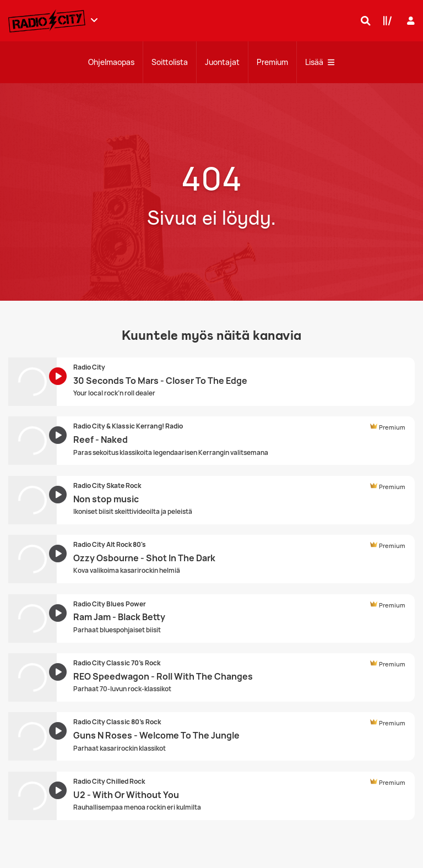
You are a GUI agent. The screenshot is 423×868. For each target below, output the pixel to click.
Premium (272, 62)
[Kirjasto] (385, 20)
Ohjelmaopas (111, 62)
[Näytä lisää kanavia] (94, 20)
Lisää (320, 62)
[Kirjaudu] (410, 21)
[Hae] (363, 20)
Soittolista (170, 62)
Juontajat (222, 62)
